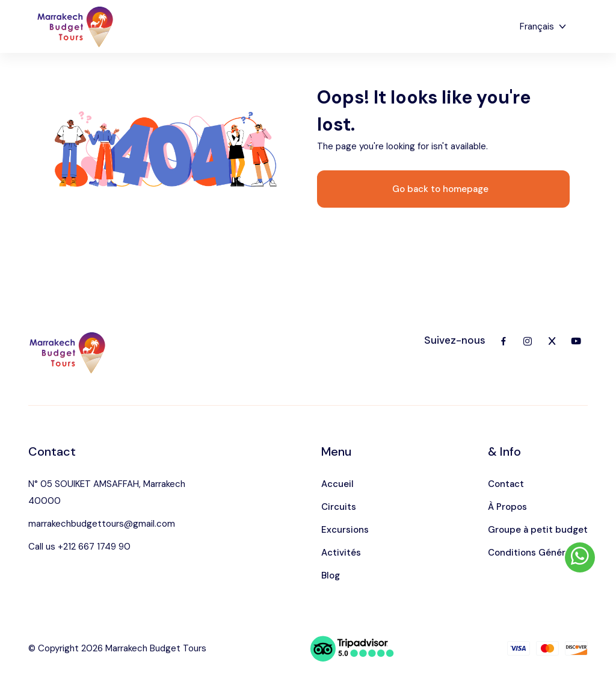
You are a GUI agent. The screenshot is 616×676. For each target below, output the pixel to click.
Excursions (345, 530)
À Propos (507, 507)
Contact (506, 484)
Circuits (339, 507)
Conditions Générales (535, 553)
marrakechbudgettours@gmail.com (102, 524)
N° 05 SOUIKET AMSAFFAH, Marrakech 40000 (107, 492)
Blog (331, 575)
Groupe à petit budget (538, 530)
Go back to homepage (440, 189)
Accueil (337, 484)
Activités (341, 553)
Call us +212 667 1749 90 (79, 547)
